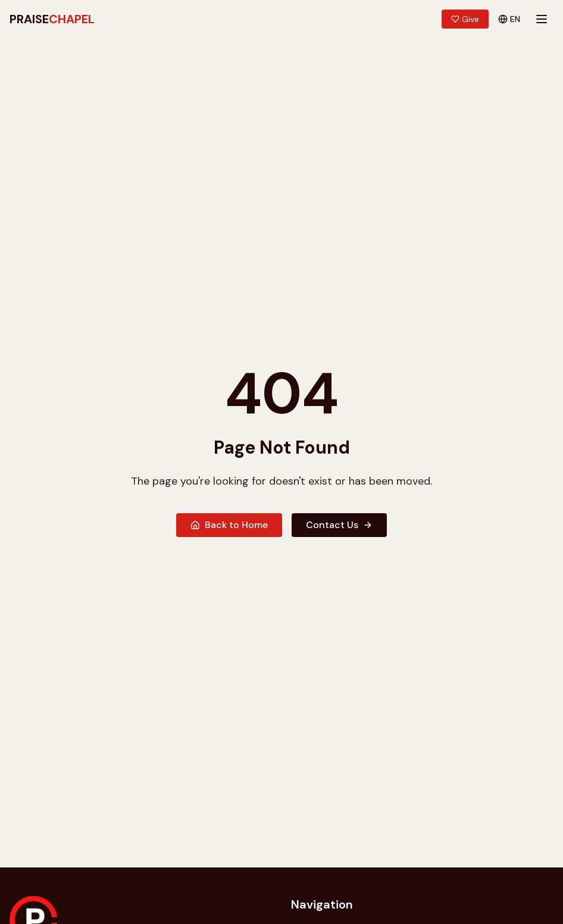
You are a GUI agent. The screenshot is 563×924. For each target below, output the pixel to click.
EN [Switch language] (509, 19)
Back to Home (229, 525)
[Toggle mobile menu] (542, 19)
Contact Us (339, 525)
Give (465, 19)
